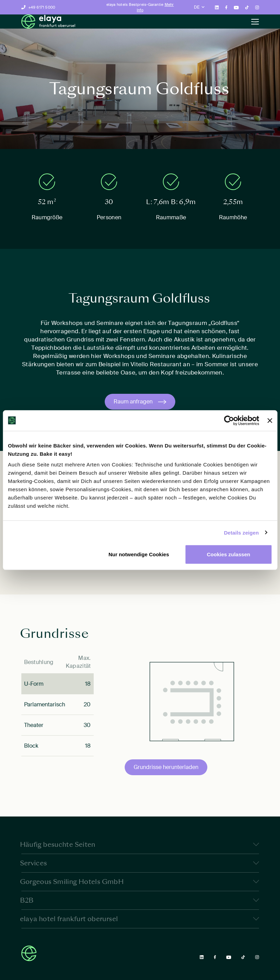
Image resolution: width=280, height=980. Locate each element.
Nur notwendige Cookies (139, 554)
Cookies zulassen (229, 554)
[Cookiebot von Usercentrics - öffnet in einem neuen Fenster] (229, 420)
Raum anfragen (133, 402)
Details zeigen (241, 532)
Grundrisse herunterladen (166, 767)
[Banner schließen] (270, 420)
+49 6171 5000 (42, 7)
